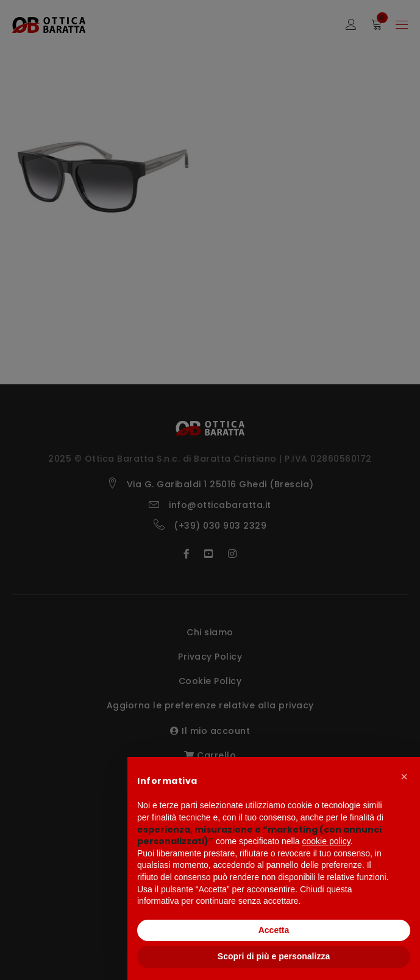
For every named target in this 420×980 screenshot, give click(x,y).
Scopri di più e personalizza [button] (274, 956)
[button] (404, 777)
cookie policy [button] (326, 841)
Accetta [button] (274, 930)
